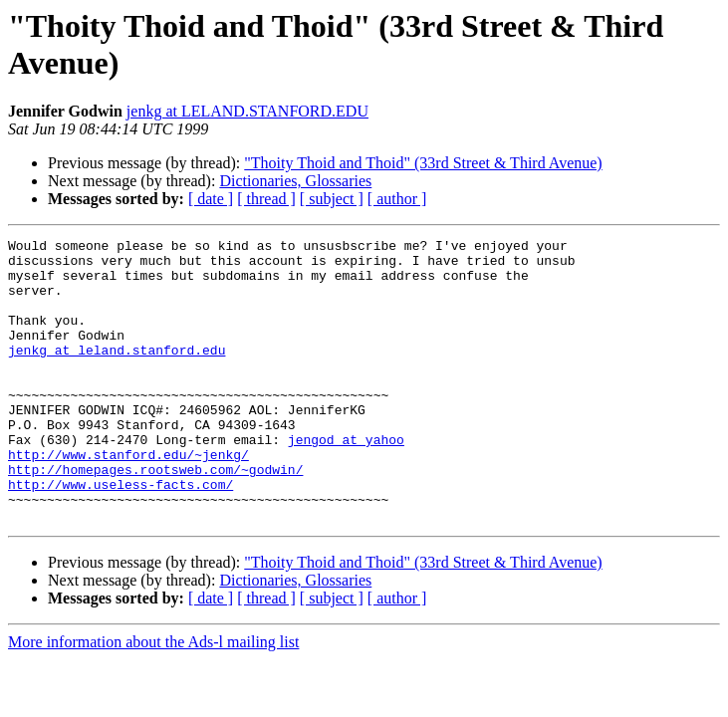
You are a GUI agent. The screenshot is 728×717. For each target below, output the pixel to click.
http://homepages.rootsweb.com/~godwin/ (155, 517)
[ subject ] (332, 199)
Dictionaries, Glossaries (295, 181)
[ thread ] (266, 199)
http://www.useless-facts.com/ (121, 535)
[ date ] (211, 199)
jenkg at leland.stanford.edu (117, 373)
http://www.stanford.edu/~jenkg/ (128, 499)
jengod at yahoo (346, 481)
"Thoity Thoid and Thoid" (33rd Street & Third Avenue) (423, 163)
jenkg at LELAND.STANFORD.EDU (247, 111)
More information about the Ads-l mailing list (153, 699)
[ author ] (397, 199)
